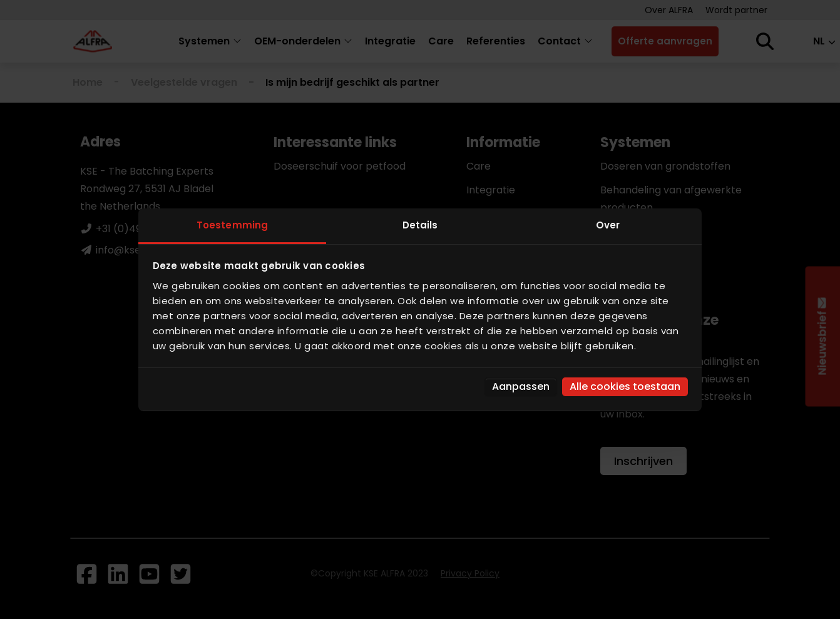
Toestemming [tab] (232, 225)
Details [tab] (420, 225)
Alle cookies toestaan (625, 386)
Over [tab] (608, 225)
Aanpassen (521, 386)
